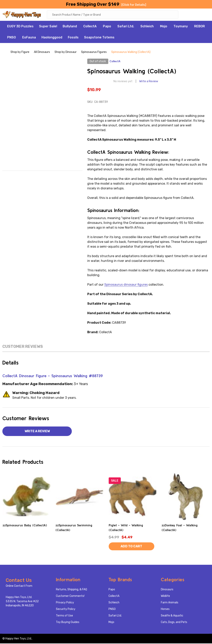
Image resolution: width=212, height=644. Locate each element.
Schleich (147, 27)
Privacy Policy (65, 603)
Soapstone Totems (99, 38)
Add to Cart (131, 547)
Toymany (181, 27)
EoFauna (29, 38)
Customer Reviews (23, 347)
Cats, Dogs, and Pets (174, 623)
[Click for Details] (134, 5)
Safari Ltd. (126, 27)
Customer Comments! (70, 597)
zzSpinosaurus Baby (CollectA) (25, 526)
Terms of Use (64, 616)
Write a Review (149, 82)
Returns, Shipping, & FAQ (71, 590)
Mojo (164, 27)
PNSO (12, 38)
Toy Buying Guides (68, 623)
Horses (165, 610)
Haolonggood (52, 38)
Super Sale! (48, 27)
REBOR (200, 27)
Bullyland (70, 27)
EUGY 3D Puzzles (20, 27)
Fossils (73, 38)
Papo (107, 27)
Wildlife (165, 597)
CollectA (90, 27)
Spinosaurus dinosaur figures (126, 285)
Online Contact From (19, 586)
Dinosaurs (167, 590)
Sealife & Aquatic (172, 616)
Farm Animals (170, 603)
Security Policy (66, 610)
